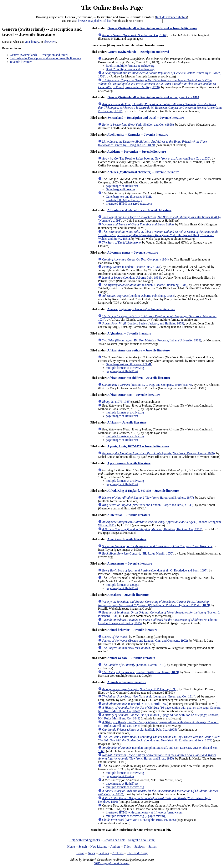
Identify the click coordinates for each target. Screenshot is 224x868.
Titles (127, 847)
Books (80, 853)
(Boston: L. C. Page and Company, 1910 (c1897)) (147, 385)
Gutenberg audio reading (121, 189)
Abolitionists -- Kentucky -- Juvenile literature (138, 135)
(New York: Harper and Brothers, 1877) (148, 498)
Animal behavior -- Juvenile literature (132, 630)
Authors (115, 847)
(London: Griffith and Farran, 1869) (141, 672)
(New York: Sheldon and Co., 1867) (135, 35)
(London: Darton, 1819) (134, 665)
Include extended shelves (172, 17)
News (91, 853)
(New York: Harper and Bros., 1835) (157, 757)
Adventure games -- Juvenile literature (133, 253)
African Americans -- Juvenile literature (134, 395)
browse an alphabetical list (94, 21)
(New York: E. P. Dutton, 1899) (140, 689)
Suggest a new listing (141, 840)
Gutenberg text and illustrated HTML (129, 197)
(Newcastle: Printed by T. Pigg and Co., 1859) (153, 143)
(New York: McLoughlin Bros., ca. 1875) (139, 820)
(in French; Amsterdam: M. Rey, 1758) (157, 84)
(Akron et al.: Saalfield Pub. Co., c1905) (140, 730)
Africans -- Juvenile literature (127, 422)
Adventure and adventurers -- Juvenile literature (139, 210)
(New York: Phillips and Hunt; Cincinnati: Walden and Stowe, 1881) (158, 235)
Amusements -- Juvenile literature (130, 563)
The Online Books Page (112, 8)
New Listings (99, 847)
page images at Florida (120, 776)
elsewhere (50, 42)
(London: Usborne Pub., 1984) (132, 278)
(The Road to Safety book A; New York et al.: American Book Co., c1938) (156, 158)
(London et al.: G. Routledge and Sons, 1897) (155, 570)
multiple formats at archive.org (125, 368)
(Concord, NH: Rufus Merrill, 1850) (138, 553)
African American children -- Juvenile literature (139, 378)
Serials (153, 847)
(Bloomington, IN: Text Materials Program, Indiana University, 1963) (152, 340)
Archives (118, 853)
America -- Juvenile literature (127, 539)
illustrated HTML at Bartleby (124, 200)
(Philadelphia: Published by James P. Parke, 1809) (154, 603)
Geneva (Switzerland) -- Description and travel (39, 55)
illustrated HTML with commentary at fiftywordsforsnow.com (144, 812)
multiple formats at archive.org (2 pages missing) (136, 816)
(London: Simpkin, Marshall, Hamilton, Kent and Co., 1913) (152, 529)
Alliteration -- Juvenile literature (129, 515)
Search (83, 847)
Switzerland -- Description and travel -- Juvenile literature (46, 58)
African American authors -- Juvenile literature (139, 350)
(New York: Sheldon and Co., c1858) (138, 125)
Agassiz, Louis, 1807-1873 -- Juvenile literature (138, 446)
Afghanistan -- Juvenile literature (129, 333)
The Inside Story (137, 853)
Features (104, 853)
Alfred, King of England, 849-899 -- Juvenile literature (143, 491)
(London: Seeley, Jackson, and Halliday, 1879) (143, 323)
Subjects (140, 847)
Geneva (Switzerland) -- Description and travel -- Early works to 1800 (153, 97)
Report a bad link (114, 840)
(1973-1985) (116, 402)
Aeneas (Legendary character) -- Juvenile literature (141, 309)
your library (32, 42)
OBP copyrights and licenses (112, 863)
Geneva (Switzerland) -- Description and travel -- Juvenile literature (152, 28)
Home (71, 847)
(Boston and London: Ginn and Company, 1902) (145, 641)
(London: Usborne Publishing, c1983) (139, 296)
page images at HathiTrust (122, 186)
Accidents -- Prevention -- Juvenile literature (137, 152)
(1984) (135, 259)
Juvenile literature (21, 62)
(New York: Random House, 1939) (158, 453)
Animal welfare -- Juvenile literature (131, 658)
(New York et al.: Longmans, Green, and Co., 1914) (149, 696)
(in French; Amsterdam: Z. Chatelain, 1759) (160, 108)
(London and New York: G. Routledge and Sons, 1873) (159, 739)
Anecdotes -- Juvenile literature (128, 595)
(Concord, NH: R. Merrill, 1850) (135, 704)
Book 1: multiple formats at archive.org (130, 66)
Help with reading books (85, 840)
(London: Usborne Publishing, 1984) (145, 285)
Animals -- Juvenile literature (127, 682)
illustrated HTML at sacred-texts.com (129, 204)
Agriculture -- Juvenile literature (129, 463)
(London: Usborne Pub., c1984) (132, 267)
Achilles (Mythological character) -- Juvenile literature (143, 172)
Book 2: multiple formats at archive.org (130, 69)
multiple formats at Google (122, 585)
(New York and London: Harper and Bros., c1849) (148, 505)
